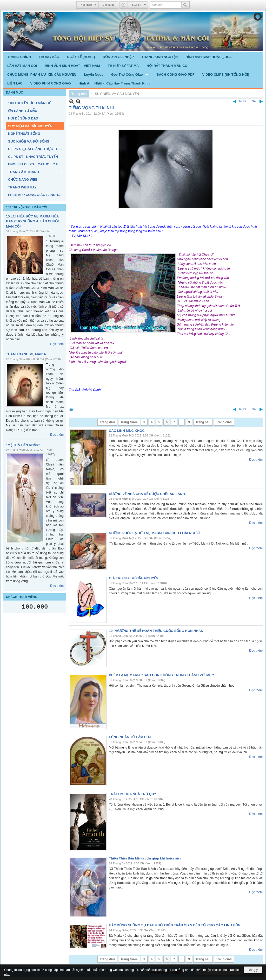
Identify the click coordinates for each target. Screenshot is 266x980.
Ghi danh (108, 5)
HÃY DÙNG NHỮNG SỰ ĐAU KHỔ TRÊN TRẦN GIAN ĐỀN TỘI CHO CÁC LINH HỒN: (175, 925)
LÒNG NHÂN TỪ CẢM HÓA (130, 737)
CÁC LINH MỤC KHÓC (127, 431)
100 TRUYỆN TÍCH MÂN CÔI (26, 207)
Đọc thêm (57, 344)
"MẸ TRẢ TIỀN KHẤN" (23, 445)
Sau (255, 101)
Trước (243, 101)
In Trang (71, 409)
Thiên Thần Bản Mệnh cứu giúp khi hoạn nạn (145, 858)
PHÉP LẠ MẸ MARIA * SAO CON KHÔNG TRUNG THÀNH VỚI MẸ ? (161, 675)
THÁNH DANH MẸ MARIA (26, 354)
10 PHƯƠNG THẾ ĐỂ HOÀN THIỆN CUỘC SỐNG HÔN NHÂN (156, 631)
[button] (130, 74)
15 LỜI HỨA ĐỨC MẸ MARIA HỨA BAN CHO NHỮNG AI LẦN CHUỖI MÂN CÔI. (32, 221)
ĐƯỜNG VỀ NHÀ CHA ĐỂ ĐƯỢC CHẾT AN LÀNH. (147, 494)
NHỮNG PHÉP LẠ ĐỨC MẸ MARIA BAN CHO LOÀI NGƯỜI (155, 533)
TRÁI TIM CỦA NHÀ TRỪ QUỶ (132, 794)
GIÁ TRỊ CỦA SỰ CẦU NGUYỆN (134, 578)
